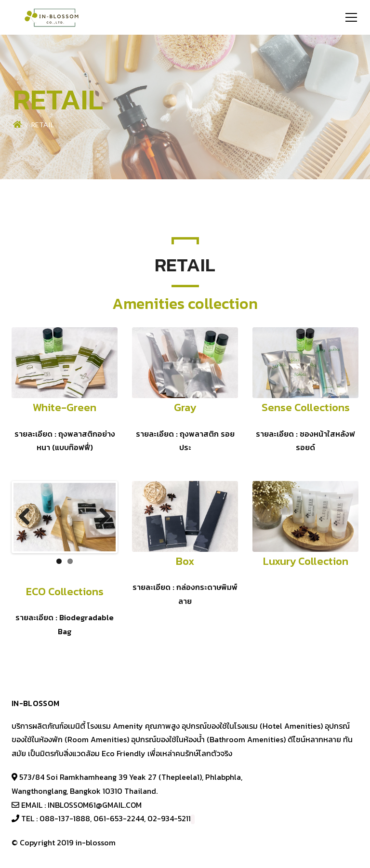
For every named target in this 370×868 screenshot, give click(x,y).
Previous (28, 517)
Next (101, 517)
